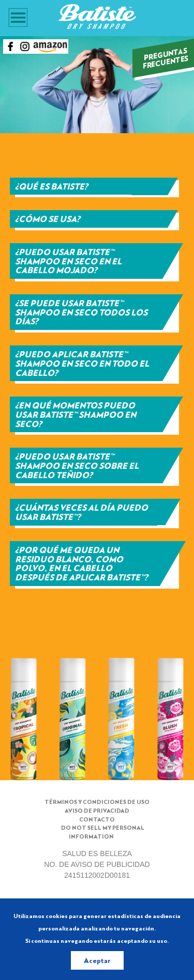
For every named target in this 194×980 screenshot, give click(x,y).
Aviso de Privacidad (97, 810)
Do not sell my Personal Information (103, 832)
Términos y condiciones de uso (97, 802)
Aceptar (97, 960)
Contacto (97, 819)
